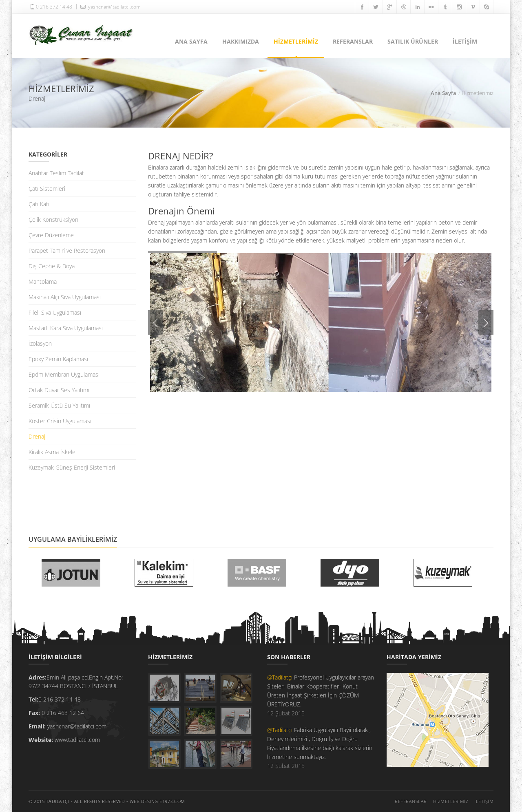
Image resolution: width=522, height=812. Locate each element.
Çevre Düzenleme (51, 235)
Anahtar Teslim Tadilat (56, 173)
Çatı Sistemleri (47, 189)
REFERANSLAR (353, 41)
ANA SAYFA (191, 41)
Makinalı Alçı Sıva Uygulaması (65, 297)
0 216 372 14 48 (50, 7)
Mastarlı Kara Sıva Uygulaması (66, 328)
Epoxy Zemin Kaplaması (58, 359)
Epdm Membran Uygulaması (64, 374)
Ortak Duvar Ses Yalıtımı (59, 390)
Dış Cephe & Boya (52, 266)
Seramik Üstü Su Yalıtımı (59, 405)
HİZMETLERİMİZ (296, 41)
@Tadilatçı (281, 677)
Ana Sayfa (443, 93)
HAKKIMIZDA (241, 41)
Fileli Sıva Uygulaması (55, 312)
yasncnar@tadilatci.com (110, 7)
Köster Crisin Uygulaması (60, 421)
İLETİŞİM (465, 41)
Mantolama (43, 281)
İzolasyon (40, 343)
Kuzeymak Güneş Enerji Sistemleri (72, 467)
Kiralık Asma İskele (52, 452)
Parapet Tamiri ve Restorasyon (67, 250)
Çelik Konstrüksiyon (53, 220)
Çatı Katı (39, 204)
